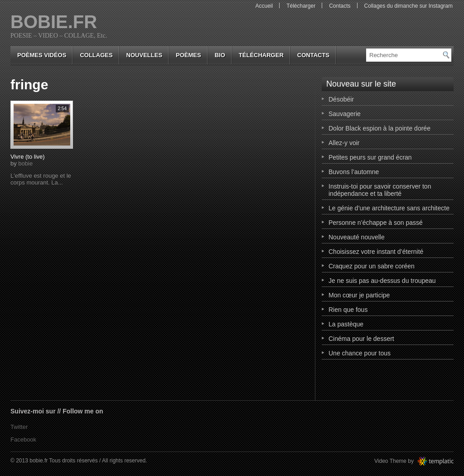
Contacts (340, 6)
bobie (25, 163)
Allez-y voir (344, 143)
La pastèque (346, 324)
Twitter (19, 427)
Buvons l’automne (354, 172)
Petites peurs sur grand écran (370, 157)
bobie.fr (54, 22)
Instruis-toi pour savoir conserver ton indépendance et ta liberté (380, 190)
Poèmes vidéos (42, 55)
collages (96, 55)
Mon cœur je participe (359, 295)
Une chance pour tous (360, 353)
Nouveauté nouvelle (357, 237)
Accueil (264, 6)
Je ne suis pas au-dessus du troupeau (382, 281)
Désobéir (341, 99)
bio (220, 55)
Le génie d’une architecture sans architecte (389, 208)
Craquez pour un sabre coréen (372, 266)
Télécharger (301, 6)
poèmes (188, 55)
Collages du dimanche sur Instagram (408, 6)
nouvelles (144, 55)
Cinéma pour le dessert (361, 339)
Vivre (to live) (28, 157)
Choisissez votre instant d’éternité (376, 252)
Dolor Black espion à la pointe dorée (379, 128)
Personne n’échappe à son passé (376, 223)
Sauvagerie (345, 114)
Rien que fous (348, 310)
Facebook (23, 440)
